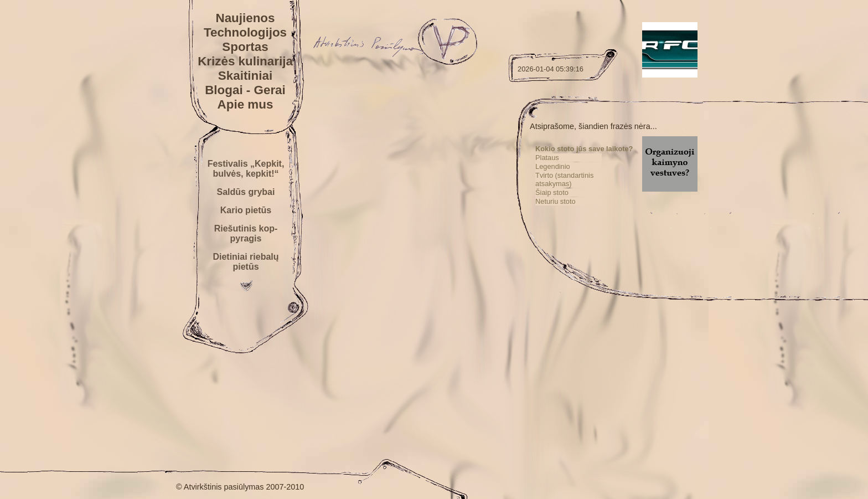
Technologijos (245, 32)
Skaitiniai (245, 76)
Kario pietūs (246, 210)
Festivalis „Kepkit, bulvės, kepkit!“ (246, 169)
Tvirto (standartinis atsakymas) (564, 179)
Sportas (245, 47)
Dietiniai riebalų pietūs (246, 262)
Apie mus (246, 104)
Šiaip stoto (552, 192)
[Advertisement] (614, 383)
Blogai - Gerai (245, 90)
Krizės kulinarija (245, 61)
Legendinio (553, 166)
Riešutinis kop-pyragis (246, 233)
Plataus (547, 158)
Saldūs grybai (246, 192)
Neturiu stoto (556, 201)
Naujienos (245, 18)
